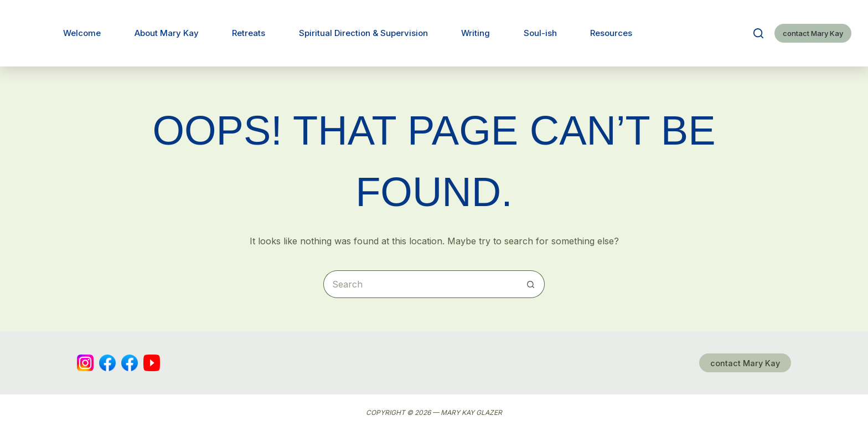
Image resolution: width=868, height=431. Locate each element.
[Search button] (531, 284)
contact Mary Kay (813, 33)
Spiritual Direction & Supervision (363, 33)
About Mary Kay (167, 33)
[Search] (758, 33)
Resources (611, 33)
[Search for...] (420, 284)
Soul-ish (540, 33)
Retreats (249, 33)
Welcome (82, 33)
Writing (476, 33)
